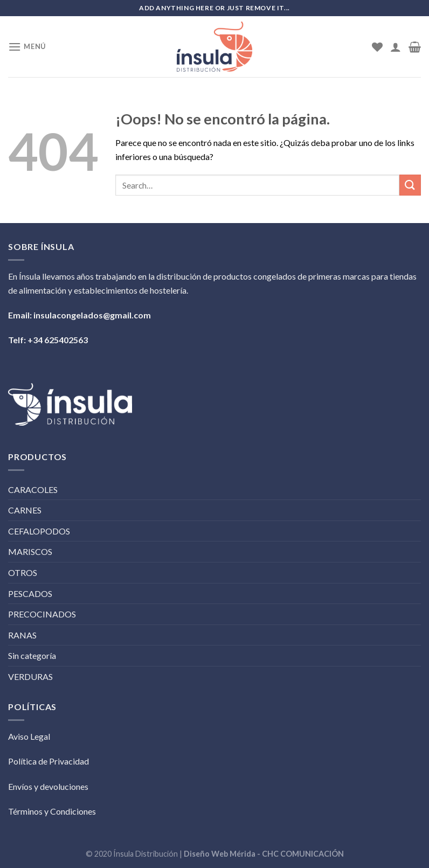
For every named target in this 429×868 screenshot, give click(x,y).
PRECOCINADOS (42, 614)
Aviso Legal (29, 736)
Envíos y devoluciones (48, 786)
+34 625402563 (58, 340)
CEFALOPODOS (39, 531)
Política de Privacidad (49, 761)
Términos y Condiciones (52, 811)
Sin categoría (32, 655)
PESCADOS (30, 593)
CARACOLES (33, 489)
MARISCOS (30, 551)
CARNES (25, 510)
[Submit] (410, 185)
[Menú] (27, 47)
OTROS (23, 572)
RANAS (22, 635)
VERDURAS (30, 676)
